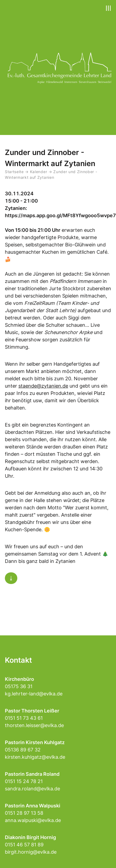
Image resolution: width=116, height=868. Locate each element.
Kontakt (18, 660)
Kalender (39, 172)
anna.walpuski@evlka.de (33, 820)
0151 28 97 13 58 (24, 813)
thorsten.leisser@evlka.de (34, 725)
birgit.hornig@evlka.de (31, 852)
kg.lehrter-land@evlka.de (34, 694)
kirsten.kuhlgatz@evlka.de (35, 757)
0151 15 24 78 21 (24, 781)
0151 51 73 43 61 (24, 718)
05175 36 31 (19, 686)
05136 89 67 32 (23, 750)
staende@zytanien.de (43, 386)
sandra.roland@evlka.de (32, 789)
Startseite (14, 172)
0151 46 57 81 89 (24, 845)
